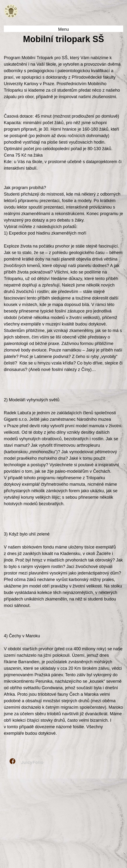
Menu (63, 29)
